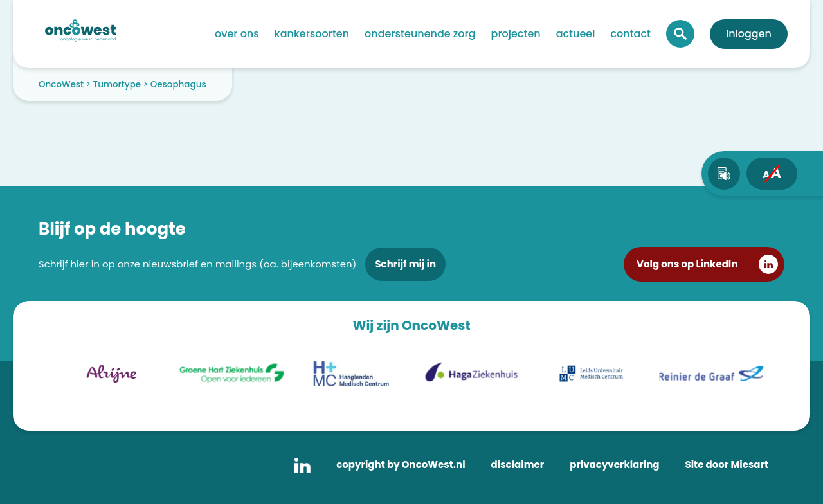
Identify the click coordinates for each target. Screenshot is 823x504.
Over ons (237, 34)
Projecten (516, 34)
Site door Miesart (727, 464)
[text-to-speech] (724, 174)
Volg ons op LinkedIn (687, 264)
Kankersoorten (312, 34)
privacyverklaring (614, 464)
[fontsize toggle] (772, 174)
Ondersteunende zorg (420, 34)
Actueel (576, 34)
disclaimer (518, 464)
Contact (630, 34)
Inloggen (749, 34)
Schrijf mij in (405, 264)
